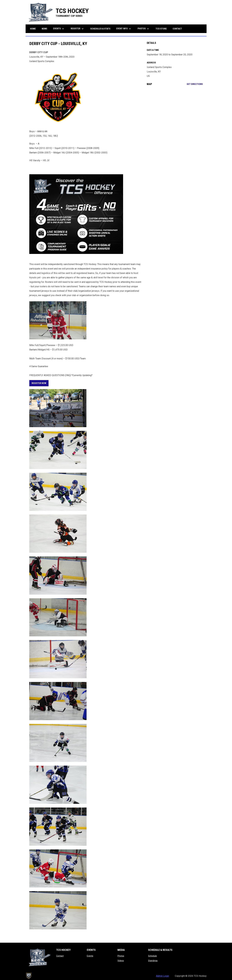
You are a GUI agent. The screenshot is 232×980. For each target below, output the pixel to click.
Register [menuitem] (78, 29)
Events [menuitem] (59, 29)
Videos (121, 961)
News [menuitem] (44, 29)
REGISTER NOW (39, 383)
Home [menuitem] (33, 29)
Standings (153, 961)
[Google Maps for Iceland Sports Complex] (175, 112)
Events (90, 956)
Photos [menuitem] (144, 29)
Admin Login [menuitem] (163, 976)
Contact (60, 956)
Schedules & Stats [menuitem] (100, 29)
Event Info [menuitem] (124, 29)
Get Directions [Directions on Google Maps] (195, 84)
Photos (121, 956)
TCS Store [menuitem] (162, 29)
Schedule (152, 956)
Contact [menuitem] (177, 29)
